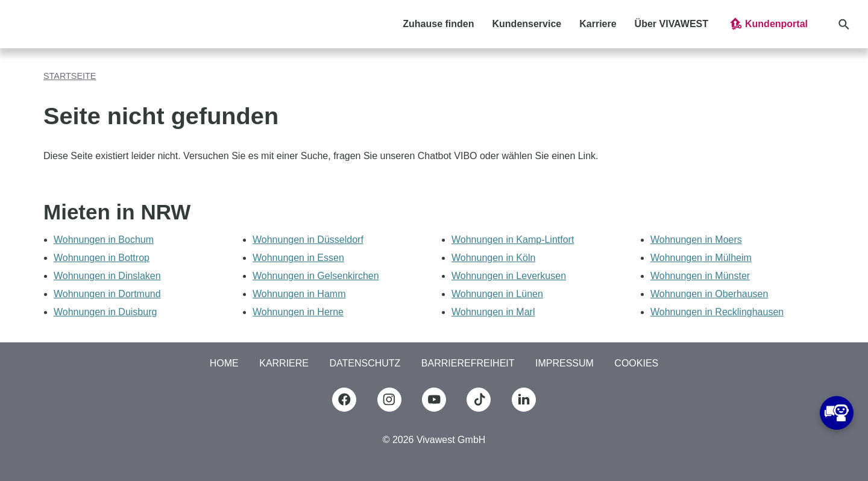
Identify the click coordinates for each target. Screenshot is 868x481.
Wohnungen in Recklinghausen (717, 312)
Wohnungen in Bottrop (102, 258)
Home (224, 363)
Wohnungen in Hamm (299, 294)
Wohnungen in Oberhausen (709, 294)
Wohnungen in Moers (696, 240)
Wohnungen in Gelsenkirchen (316, 276)
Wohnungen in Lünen (497, 294)
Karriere (284, 363)
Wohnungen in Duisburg (105, 312)
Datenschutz (365, 363)
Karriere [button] (598, 24)
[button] (768, 24)
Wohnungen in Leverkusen (509, 276)
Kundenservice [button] (527, 24)
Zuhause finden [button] (438, 24)
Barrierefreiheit (468, 363)
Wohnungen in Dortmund (107, 294)
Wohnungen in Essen (298, 258)
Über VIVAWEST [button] (671, 24)
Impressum (565, 363)
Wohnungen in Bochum (104, 240)
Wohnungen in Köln (493, 258)
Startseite (70, 76)
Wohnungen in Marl (493, 312)
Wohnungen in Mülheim (701, 258)
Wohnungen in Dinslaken (107, 276)
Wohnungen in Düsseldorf (308, 240)
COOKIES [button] (636, 363)
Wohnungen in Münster (700, 276)
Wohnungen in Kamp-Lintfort (513, 240)
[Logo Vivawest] (58, 24)
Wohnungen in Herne (298, 312)
